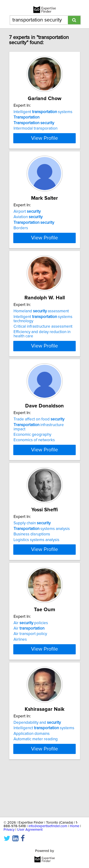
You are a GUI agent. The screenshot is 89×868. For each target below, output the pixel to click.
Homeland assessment (41, 328)
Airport (27, 220)
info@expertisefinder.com (48, 826)
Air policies (31, 652)
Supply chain (32, 544)
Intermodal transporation (35, 128)
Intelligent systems (43, 112)
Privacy (9, 830)
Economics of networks (34, 457)
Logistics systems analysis (36, 561)
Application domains (32, 772)
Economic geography (32, 452)
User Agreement (30, 830)
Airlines (20, 669)
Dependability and (37, 761)
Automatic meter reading (36, 777)
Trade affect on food (39, 436)
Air (29, 658)
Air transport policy (30, 664)
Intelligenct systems (44, 766)
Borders (21, 237)
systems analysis (42, 550)
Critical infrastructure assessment (43, 343)
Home (75, 826)
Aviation (28, 225)
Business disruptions (32, 555)
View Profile (44, 147)
